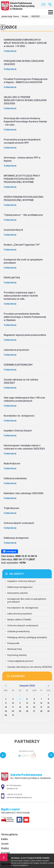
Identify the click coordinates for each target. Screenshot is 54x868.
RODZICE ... (35, 16)
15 (48, 703)
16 (6, 707)
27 (34, 711)
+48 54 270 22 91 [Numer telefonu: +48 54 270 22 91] (14, 794)
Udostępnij (10, 551)
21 (41, 707)
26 (27, 711)
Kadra (4, 839)
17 (13, 707)
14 (41, 703)
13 (34, 703)
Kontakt (6, 853)
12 (27, 703)
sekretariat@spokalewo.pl (44, 4)
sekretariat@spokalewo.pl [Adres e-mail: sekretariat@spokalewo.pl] (19, 797)
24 (13, 711)
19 (27, 707)
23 (6, 711)
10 (13, 703)
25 (20, 711)
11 (20, 703)
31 (13, 715)
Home (16, 16)
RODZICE (9, 27)
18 (20, 707)
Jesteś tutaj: (7, 16)
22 (48, 707)
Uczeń (5, 844)
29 (48, 711)
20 (34, 707)
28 (41, 711)
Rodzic (23, 16)
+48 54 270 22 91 (50, 4)
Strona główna (9, 834)
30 (6, 715)
